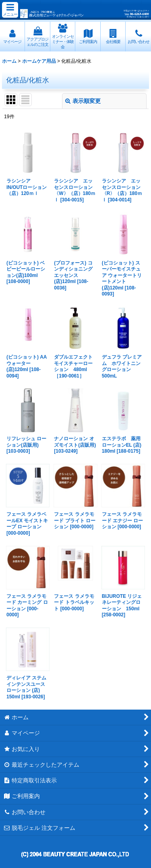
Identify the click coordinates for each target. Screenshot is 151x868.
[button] (10, 10)
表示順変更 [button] (83, 101)
